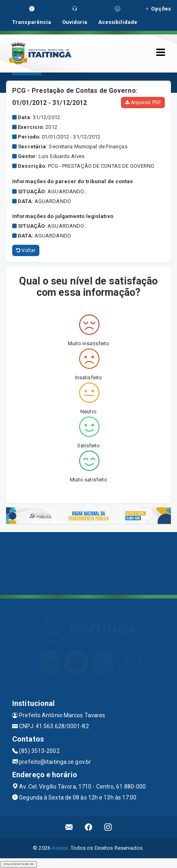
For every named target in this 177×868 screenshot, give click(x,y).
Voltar (26, 250)
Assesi (60, 848)
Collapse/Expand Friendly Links (18, 864)
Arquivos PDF (143, 103)
